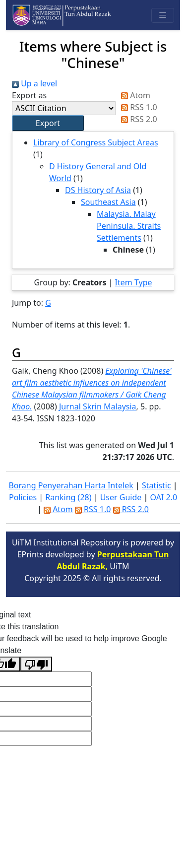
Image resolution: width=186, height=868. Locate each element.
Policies (23, 497)
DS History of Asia (98, 190)
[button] (48, 123)
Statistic (156, 485)
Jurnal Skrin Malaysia (98, 406)
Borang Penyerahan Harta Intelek (71, 485)
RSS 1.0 (137, 107)
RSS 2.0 (137, 119)
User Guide (121, 497)
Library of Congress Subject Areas (96, 142)
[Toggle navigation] (163, 15)
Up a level (34, 83)
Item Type (134, 282)
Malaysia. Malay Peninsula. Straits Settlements (129, 226)
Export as (29, 95)
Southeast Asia (108, 202)
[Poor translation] (36, 664)
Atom (134, 95)
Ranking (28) (68, 497)
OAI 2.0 (163, 497)
